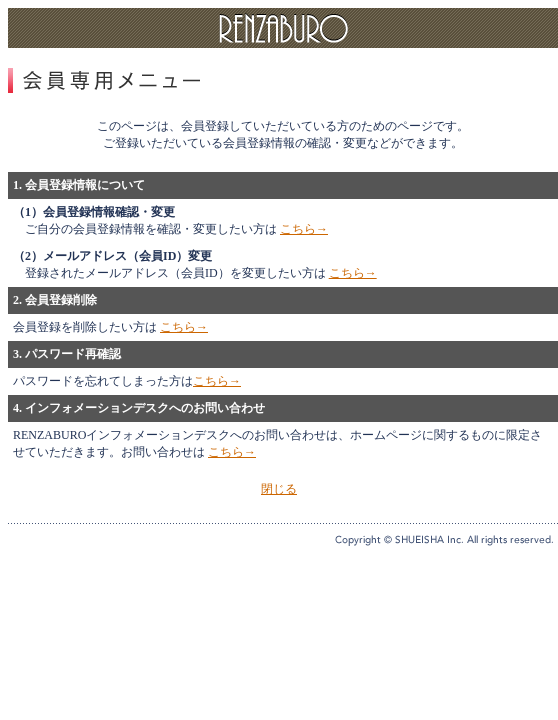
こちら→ (304, 229)
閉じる (279, 489)
